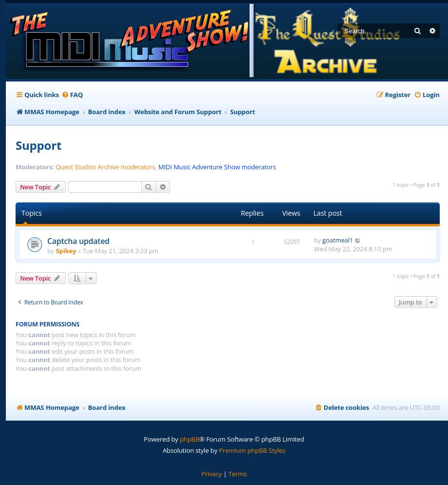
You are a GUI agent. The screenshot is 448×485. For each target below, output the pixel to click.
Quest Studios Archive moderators (105, 167)
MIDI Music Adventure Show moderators (217, 167)
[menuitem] (72, 95)
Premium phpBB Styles (252, 450)
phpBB (190, 439)
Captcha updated (78, 241)
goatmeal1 (338, 240)
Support (39, 145)
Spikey (66, 251)
